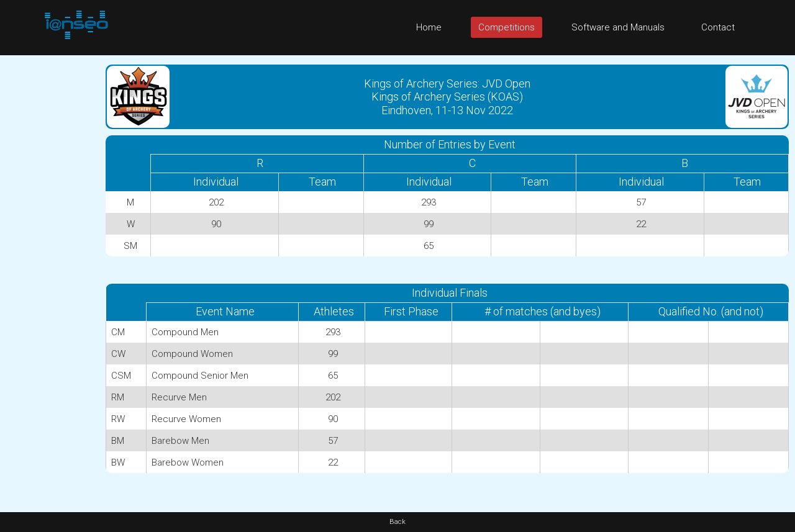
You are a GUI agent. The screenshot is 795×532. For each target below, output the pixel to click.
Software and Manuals (618, 27)
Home (429, 27)
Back (397, 522)
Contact (718, 27)
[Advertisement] (50, 241)
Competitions (507, 27)
